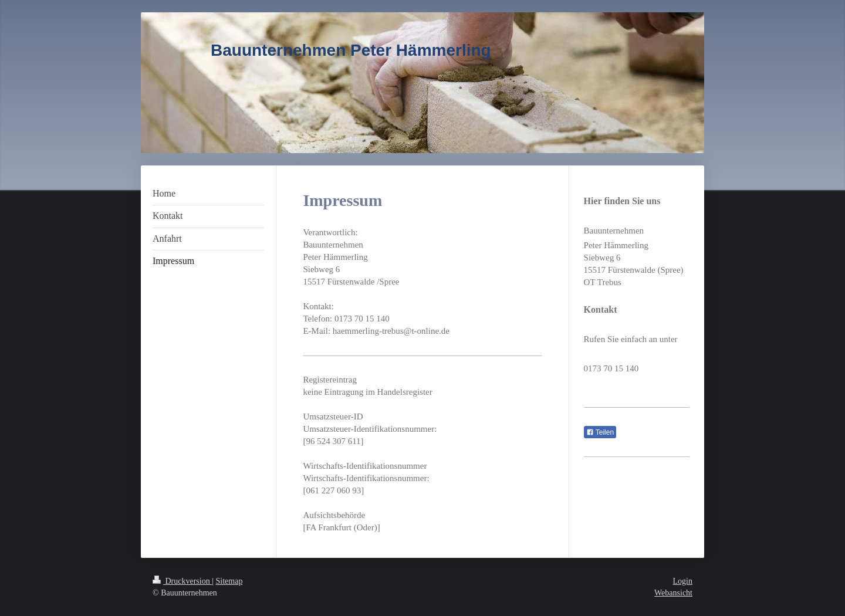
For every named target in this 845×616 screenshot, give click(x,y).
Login (683, 581)
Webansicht (673, 593)
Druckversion (182, 581)
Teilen (600, 432)
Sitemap (229, 581)
